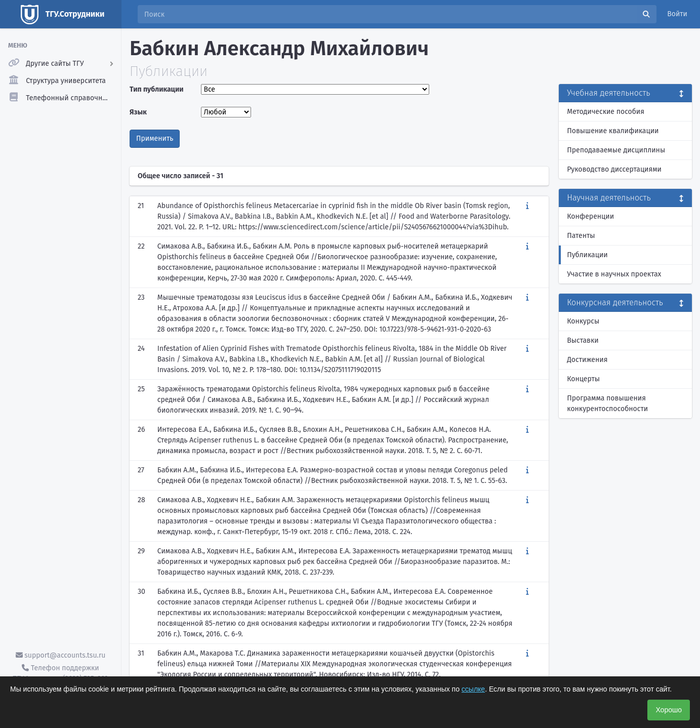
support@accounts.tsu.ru (61, 655)
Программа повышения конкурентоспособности (607, 403)
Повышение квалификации (613, 131)
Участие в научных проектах (614, 274)
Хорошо (669, 710)
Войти (677, 14)
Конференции (590, 216)
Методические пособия (606, 112)
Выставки (583, 340)
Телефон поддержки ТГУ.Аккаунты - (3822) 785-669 (60, 673)
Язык (138, 112)
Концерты (583, 379)
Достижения (587, 360)
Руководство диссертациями (614, 169)
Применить (155, 138)
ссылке (473, 689)
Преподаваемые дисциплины (616, 150)
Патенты (581, 236)
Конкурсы (583, 321)
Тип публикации (156, 89)
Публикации (587, 255)
